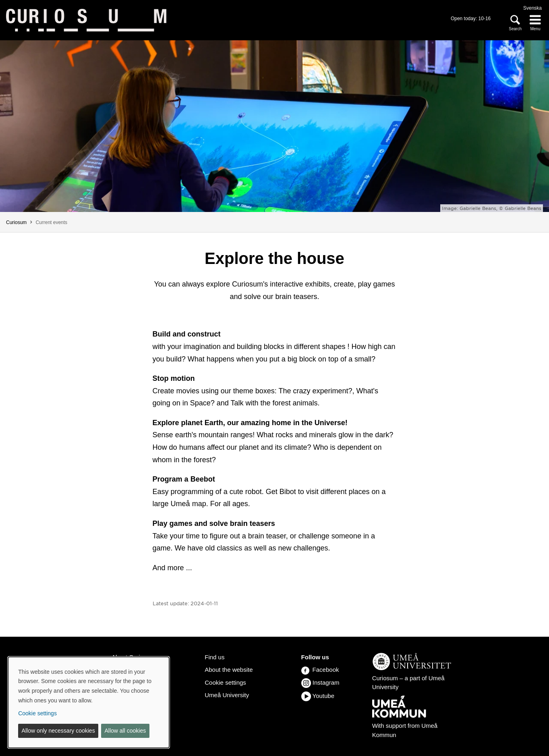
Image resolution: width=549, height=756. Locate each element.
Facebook (320, 670)
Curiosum (16, 222)
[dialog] (89, 702)
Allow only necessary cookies (58, 731)
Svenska (532, 8)
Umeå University (227, 695)
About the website (229, 670)
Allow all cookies (125, 731)
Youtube (324, 696)
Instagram (326, 682)
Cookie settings (225, 682)
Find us (214, 657)
